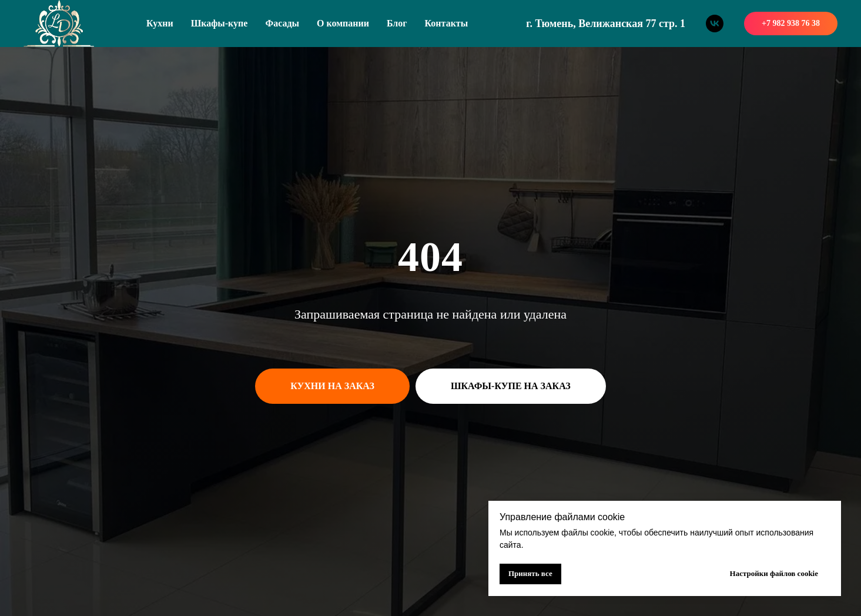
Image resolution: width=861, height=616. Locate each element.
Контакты (447, 23)
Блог (397, 23)
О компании (343, 23)
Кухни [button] (160, 23)
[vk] (715, 24)
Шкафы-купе (220, 23)
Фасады (282, 23)
